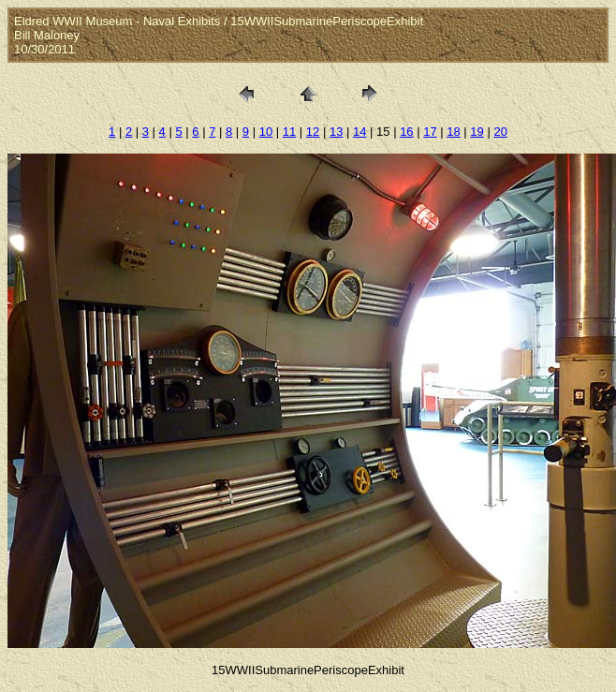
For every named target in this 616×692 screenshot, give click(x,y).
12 (313, 132)
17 (430, 132)
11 (289, 132)
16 (406, 132)
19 (477, 132)
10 (266, 132)
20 (500, 132)
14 (359, 132)
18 (453, 132)
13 (336, 132)
